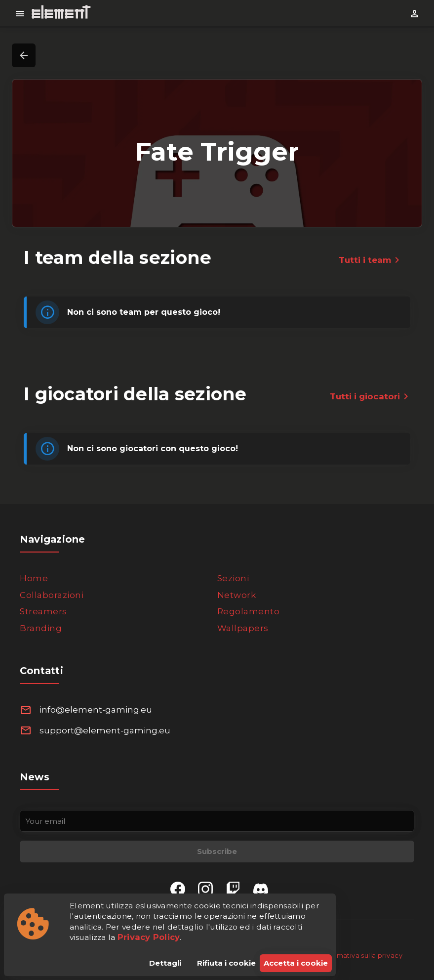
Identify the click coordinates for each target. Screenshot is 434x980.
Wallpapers (243, 628)
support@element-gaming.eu (105, 730)
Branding (41, 628)
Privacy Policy (149, 937)
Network (237, 595)
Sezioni (233, 578)
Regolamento (249, 611)
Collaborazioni (52, 595)
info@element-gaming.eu (96, 710)
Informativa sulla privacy (362, 956)
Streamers (43, 611)
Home (34, 578)
